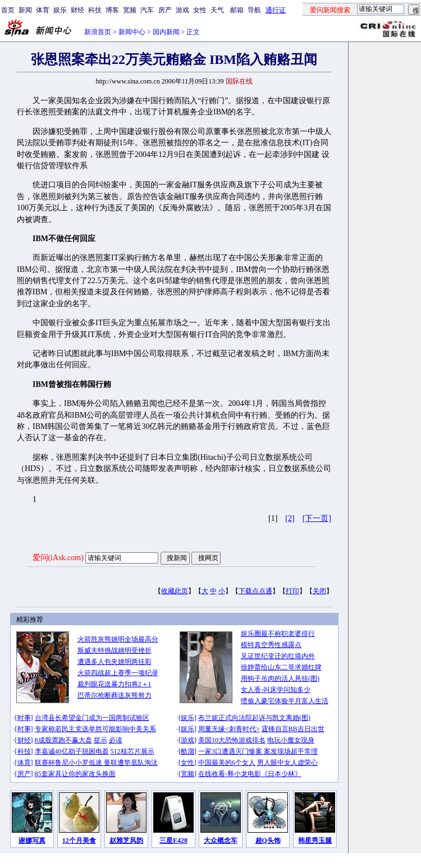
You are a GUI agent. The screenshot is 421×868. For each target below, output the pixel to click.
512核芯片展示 (132, 751)
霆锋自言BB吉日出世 (293, 729)
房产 (165, 10)
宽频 (130, 10)
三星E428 (173, 841)
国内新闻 (166, 32)
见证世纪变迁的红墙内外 (278, 656)
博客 (112, 10)
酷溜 (187, 751)
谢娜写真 (32, 841)
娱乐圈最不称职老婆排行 (278, 634)
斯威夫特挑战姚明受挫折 (115, 650)
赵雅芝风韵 (126, 841)
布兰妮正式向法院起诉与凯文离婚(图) (254, 718)
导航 (254, 10)
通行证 (276, 10)
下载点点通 (255, 591)
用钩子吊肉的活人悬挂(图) (280, 678)
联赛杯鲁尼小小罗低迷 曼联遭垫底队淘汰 (96, 763)
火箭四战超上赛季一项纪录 (118, 673)
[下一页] (317, 518)
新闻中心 (132, 32)
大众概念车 (221, 841)
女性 (200, 10)
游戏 (182, 10)
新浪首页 (98, 32)
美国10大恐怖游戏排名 (232, 740)
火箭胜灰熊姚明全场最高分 (118, 639)
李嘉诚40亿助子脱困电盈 (72, 751)
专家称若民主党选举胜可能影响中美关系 (95, 729)
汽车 (147, 10)
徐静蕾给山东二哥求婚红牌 (281, 667)
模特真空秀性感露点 (271, 645)
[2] (290, 518)
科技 (95, 10)
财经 (77, 10)
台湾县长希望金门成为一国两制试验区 (92, 718)
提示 (100, 740)
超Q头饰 (268, 841)
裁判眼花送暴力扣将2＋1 (115, 684)
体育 (43, 10)
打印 (292, 591)
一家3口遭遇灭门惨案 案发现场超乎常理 (258, 751)
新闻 (25, 10)
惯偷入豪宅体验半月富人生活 (285, 701)
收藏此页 (175, 591)
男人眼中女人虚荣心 (287, 763)
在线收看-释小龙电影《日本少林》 (250, 774)
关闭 (319, 591)
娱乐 (60, 10)
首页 (8, 10)
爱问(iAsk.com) (58, 558)
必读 (116, 740)
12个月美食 (79, 841)
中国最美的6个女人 (227, 763)
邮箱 (237, 10)
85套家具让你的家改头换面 (75, 774)
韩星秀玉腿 (315, 841)
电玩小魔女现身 (291, 740)
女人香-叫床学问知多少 (276, 690)
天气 (217, 10)
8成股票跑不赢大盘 (63, 740)
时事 (24, 718)
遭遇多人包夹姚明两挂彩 (115, 662)
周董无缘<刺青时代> (229, 729)
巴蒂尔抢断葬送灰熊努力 (115, 695)
